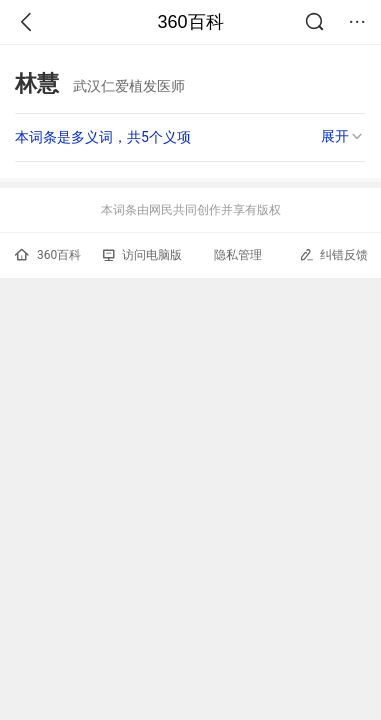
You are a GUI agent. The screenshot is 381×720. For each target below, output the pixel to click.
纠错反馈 (333, 254)
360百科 (190, 22)
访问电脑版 (142, 255)
